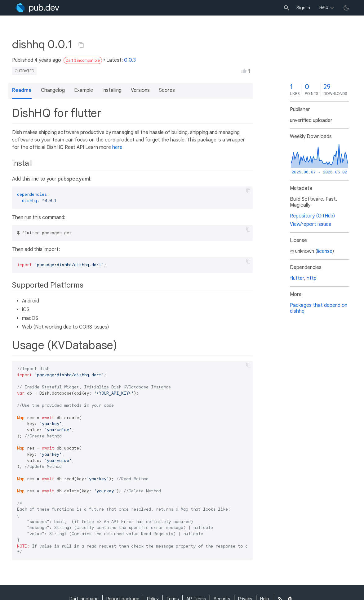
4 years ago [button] (48, 60)
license (325, 251)
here (117, 147)
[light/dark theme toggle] (346, 8)
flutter (297, 278)
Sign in (303, 8)
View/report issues (311, 224)
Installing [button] (112, 90)
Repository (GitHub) (312, 216)
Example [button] (84, 90)
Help (324, 7)
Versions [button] (140, 90)
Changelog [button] (53, 90)
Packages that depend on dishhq (319, 308)
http (312, 278)
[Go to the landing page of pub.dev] (37, 8)
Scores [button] (167, 90)
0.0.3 (130, 60)
